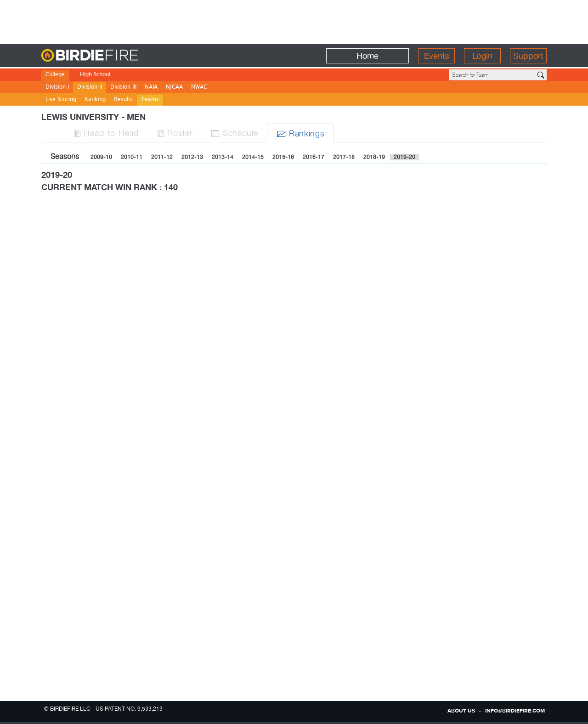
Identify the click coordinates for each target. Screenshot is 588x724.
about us (461, 711)
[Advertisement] (294, 21)
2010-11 (132, 157)
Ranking (95, 100)
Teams (150, 100)
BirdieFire (108, 56)
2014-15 (253, 157)
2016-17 (314, 157)
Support (528, 56)
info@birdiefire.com (515, 711)
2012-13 (192, 157)
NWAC (199, 88)
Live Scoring (61, 100)
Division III (123, 88)
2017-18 (344, 157)
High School (95, 75)
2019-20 (404, 157)
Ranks (300, 133)
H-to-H (106, 133)
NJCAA (174, 88)
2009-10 (101, 157)
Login (482, 56)
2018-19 (374, 157)
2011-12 (162, 157)
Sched (234, 133)
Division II (90, 88)
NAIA (151, 88)
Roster (175, 133)
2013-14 (223, 157)
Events (437, 56)
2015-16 (283, 157)
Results (123, 100)
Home (367, 56)
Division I (57, 88)
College (55, 75)
